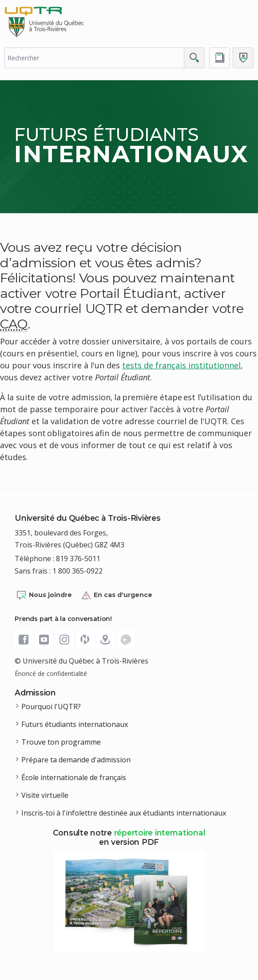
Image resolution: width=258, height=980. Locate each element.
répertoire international (160, 833)
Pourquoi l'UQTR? (51, 707)
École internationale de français (74, 777)
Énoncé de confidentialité (51, 674)
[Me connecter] (243, 58)
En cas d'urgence (117, 595)
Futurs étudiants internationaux (75, 724)
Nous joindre (44, 595)
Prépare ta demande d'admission (76, 760)
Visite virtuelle (45, 795)
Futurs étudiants (131, 145)
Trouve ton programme (61, 742)
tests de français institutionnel (181, 365)
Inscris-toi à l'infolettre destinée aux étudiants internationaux (124, 813)
